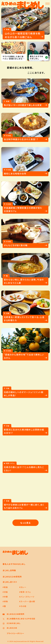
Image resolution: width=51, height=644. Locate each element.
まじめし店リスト (10, 582)
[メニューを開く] (47, 4)
